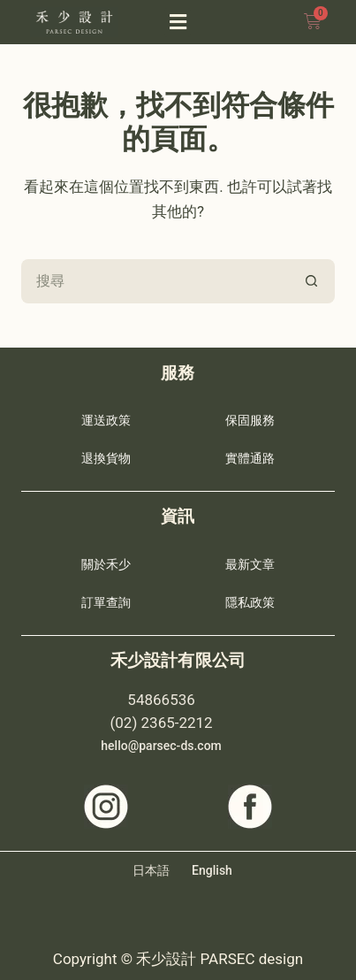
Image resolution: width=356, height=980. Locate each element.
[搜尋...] (156, 281)
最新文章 (250, 564)
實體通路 (250, 458)
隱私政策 (250, 602)
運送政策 (106, 420)
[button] (178, 23)
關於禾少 (106, 564)
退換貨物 (106, 458)
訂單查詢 (106, 602)
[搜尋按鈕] (313, 281)
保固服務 (250, 420)
